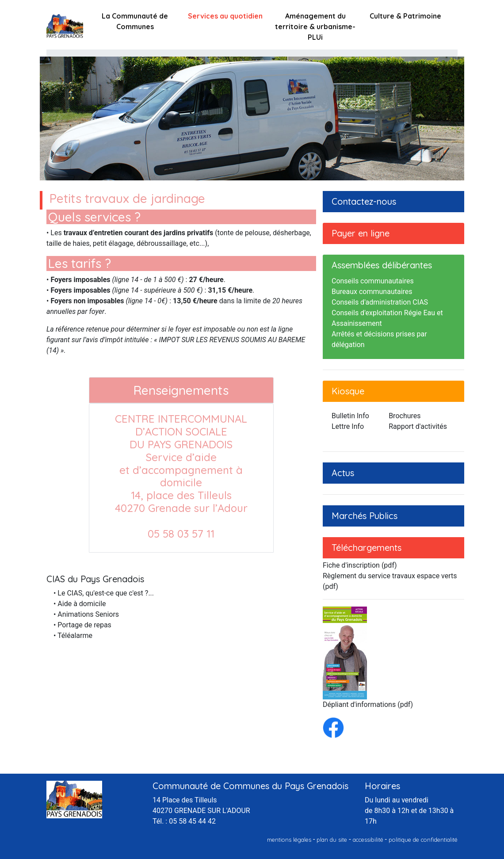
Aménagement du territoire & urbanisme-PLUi (315, 27)
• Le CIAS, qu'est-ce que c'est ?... (104, 593)
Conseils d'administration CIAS (380, 302)
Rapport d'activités (418, 426)
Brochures (405, 416)
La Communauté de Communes (135, 21)
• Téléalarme (73, 636)
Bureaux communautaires (372, 292)
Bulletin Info (350, 416)
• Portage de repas (82, 625)
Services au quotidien (225, 16)
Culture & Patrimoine (405, 16)
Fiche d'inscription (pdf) (360, 565)
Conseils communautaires (373, 281)
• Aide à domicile (80, 604)
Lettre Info (348, 426)
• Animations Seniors (86, 614)
